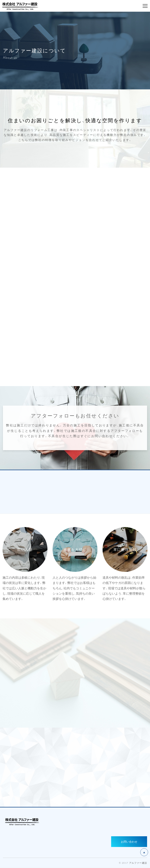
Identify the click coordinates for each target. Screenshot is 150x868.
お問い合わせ (129, 842)
